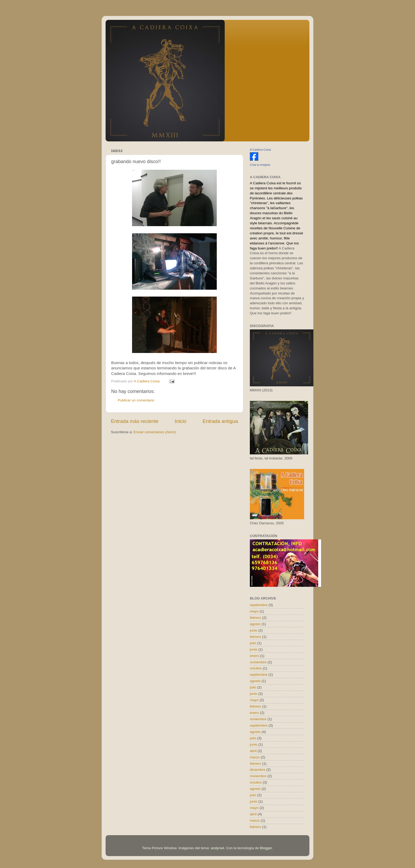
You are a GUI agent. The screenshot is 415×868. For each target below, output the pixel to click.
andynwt (217, 848)
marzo (255, 757)
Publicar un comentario (136, 400)
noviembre (258, 662)
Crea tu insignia (260, 165)
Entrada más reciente (135, 421)
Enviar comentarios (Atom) (155, 432)
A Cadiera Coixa (260, 150)
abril (253, 751)
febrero (256, 618)
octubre (256, 668)
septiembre (259, 605)
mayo (254, 611)
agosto (255, 624)
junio (254, 630)
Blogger (266, 848)
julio (253, 643)
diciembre (258, 770)
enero (254, 656)
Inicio (181, 421)
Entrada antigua (220, 421)
